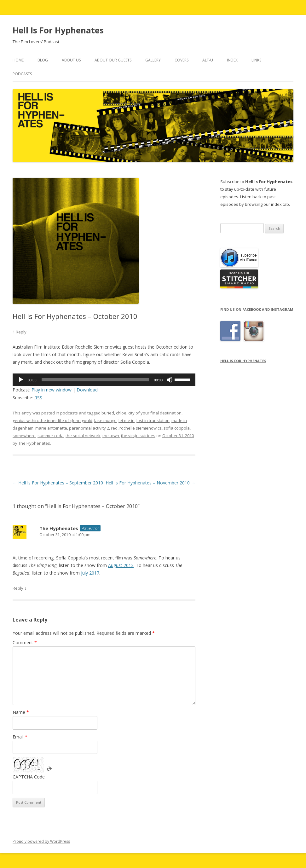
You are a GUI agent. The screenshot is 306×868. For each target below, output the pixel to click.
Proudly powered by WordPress (41, 841)
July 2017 (90, 573)
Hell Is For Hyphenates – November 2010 (150, 483)
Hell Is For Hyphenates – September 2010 (58, 483)
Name (21, 712)
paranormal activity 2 (89, 428)
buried (108, 413)
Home (18, 60)
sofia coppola (177, 428)
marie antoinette (51, 428)
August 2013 (121, 565)
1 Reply (20, 332)
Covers (182, 60)
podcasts (69, 413)
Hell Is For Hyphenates (58, 30)
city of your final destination (155, 413)
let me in (127, 420)
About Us (71, 60)
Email (20, 737)
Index (232, 60)
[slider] (95, 380)
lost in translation (153, 420)
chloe (121, 413)
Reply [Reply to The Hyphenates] (18, 588)
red (114, 428)
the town (111, 436)
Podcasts (22, 74)
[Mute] (170, 380)
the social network (83, 436)
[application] (104, 380)
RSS (38, 398)
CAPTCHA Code (29, 777)
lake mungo (105, 420)
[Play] (21, 380)
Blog (43, 60)
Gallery (153, 60)
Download (87, 390)
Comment (25, 642)
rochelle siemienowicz (141, 428)
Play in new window (52, 390)
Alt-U (208, 60)
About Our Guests (113, 60)
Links (256, 60)
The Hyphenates (34, 443)
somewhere (24, 436)
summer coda (51, 436)
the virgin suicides (138, 436)
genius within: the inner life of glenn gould (52, 420)
